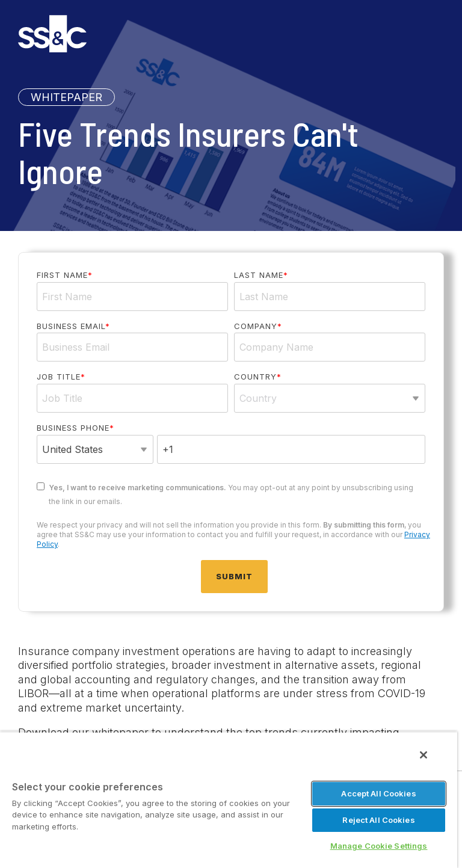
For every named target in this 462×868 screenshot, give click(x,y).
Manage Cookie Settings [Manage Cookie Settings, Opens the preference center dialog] (379, 846)
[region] (229, 800)
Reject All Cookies (378, 820)
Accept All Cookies (378, 793)
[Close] (423, 755)
